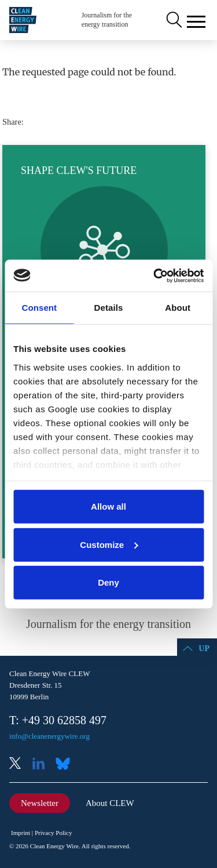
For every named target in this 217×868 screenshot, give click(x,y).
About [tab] (178, 308)
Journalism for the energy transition (107, 20)
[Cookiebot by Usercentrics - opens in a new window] (155, 275)
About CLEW (110, 803)
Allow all (108, 506)
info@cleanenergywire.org (49, 736)
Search (173, 20)
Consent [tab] (39, 308)
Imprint (21, 833)
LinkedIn (43, 765)
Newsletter (40, 803)
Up (204, 649)
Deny (108, 582)
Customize (109, 544)
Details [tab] (109, 308)
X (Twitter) (20, 765)
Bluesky (66, 765)
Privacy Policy (53, 833)
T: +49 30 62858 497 (58, 720)
